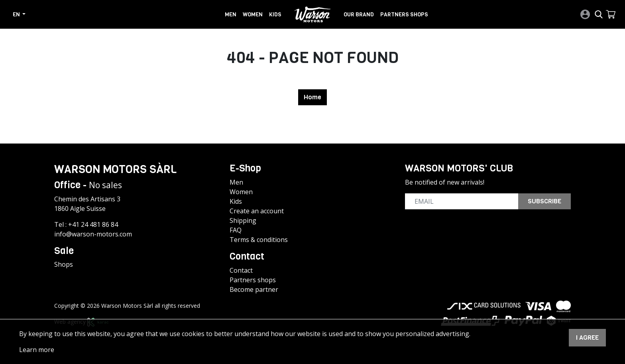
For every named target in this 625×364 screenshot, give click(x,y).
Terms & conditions (259, 240)
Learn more (37, 350)
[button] (611, 14)
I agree (587, 337)
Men (231, 14)
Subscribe (544, 201)
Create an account (257, 211)
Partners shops (404, 14)
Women (253, 14)
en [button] (17, 14)
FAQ (236, 230)
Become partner (254, 289)
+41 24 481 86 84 (93, 224)
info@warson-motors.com (93, 234)
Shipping (243, 220)
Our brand (359, 14)
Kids (275, 14)
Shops (64, 264)
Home (312, 97)
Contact (241, 270)
